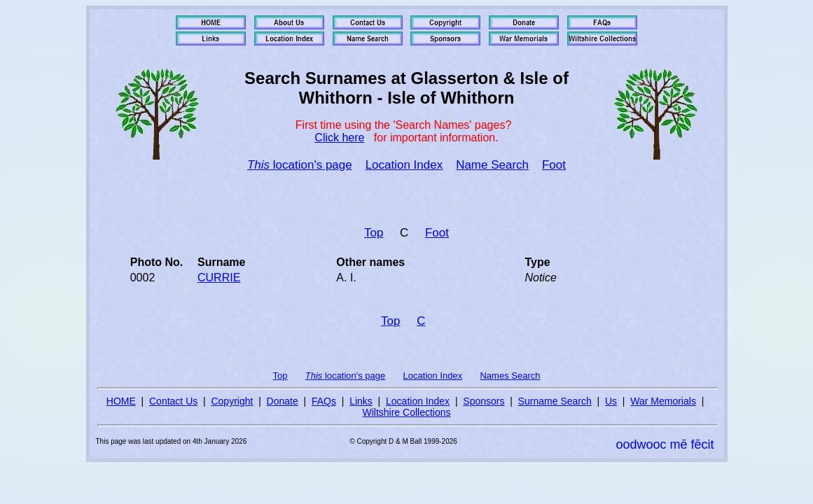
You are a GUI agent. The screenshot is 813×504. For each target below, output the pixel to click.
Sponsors (484, 401)
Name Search (492, 165)
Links (361, 401)
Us (611, 401)
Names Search (510, 376)
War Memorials (663, 401)
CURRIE (219, 278)
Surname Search (555, 401)
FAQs (324, 401)
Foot (554, 165)
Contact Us (173, 401)
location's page (300, 165)
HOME (121, 401)
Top (374, 233)
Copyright (232, 401)
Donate (283, 401)
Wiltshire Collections (406, 412)
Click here (339, 138)
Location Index (404, 165)
